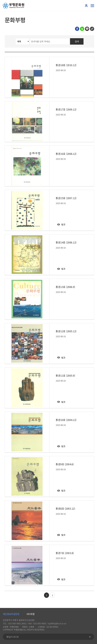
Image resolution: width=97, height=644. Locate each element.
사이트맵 (30, 614)
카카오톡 (87, 29)
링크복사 (92, 29)
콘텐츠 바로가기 (7, 0)
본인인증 (86, 6)
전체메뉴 (92, 6)
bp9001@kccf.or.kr (57, 623)
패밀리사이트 (13, 637)
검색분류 (5, 38)
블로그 (82, 29)
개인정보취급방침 (11, 614)
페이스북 (77, 29)
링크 (63, 224)
